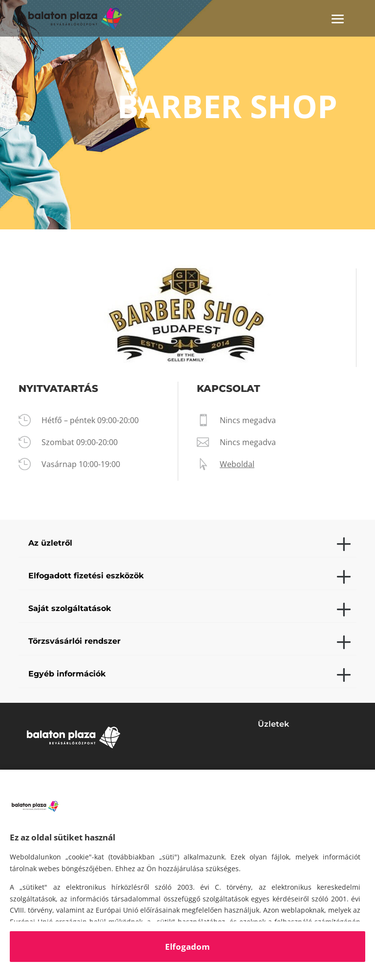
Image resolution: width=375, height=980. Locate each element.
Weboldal (237, 464)
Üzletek (273, 724)
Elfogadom (187, 947)
